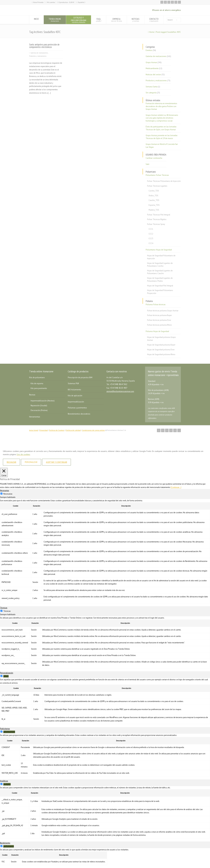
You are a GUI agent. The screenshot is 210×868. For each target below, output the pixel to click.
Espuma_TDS (154, 205)
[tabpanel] (105, 551)
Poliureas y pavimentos (77, 408)
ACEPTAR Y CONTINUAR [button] (57, 462)
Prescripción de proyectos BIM (80, 377)
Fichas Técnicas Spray (156, 224)
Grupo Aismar (151, 62)
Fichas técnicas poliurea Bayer (159, 315)
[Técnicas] (1, 611)
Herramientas (35, 417)
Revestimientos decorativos (79, 414)
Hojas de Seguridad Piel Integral (160, 286)
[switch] (1, 676)
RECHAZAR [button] (11, 462)
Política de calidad (73, 430)
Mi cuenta (51, 2)
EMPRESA (117, 20)
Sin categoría (151, 93)
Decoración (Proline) (39, 410)
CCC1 (151, 229)
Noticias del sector (153, 75)
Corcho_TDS (154, 191)
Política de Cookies (57, 430)
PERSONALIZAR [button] (31, 462)
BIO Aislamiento (74, 390)
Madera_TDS (154, 210)
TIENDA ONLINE (55, 20)
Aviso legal (34, 430)
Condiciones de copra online (93, 430)
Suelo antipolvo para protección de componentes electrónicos (44, 46)
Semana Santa (152, 87)
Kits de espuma (37, 383)
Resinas (32, 395)
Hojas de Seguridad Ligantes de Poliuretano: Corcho (160, 265)
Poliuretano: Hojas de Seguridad (159, 250)
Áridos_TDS (153, 196)
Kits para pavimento (39, 388)
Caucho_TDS (154, 200)
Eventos (149, 50)
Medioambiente (152, 68)
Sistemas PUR (73, 383)
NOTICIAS (136, 20)
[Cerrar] (4, 472)
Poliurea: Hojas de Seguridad (157, 331)
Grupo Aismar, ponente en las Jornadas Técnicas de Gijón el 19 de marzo (162, 137)
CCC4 (151, 243)
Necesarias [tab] (5, 491)
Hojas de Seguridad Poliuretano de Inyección (161, 257)
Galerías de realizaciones (39, 53)
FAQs (99, 20)
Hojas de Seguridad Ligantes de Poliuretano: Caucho (160, 272)
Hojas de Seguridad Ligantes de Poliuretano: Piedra (160, 280)
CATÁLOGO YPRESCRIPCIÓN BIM (79, 20)
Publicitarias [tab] (5, 729)
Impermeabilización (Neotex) (43, 401)
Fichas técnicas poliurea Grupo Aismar (163, 311)
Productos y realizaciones (38, 56)
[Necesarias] (1, 494)
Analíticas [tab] (4, 781)
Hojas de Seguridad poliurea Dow (161, 350)
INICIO (36, 20)
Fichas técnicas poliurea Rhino (159, 325)
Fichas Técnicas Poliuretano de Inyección (164, 181)
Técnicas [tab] (4, 608)
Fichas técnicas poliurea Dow (159, 320)
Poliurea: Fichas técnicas (156, 304)
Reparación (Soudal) (39, 406)
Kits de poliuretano (37, 377)
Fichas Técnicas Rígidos (157, 219)
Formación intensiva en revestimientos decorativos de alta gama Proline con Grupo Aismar (161, 106)
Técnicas (7, 611)
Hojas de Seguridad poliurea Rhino (161, 354)
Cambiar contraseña (154, 158)
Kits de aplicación (75, 396)
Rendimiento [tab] (5, 843)
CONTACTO (154, 20)
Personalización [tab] (7, 673)
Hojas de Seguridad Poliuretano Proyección (160, 292)
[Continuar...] (176, 487)
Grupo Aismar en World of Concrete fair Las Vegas (162, 146)
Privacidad (44, 430)
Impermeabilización (76, 402)
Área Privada (38, 2)
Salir (148, 164)
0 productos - (66, 2)
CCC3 (151, 238)
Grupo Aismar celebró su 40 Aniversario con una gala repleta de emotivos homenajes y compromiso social (162, 118)
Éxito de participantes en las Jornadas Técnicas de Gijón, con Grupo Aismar (161, 128)
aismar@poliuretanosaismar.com (120, 391)
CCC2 (151, 234)
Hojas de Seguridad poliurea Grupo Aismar (161, 339)
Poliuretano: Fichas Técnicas (157, 175)
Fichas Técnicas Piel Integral (159, 215)
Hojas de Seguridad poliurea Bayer (161, 345)
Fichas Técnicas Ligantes (157, 186)
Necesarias (8, 494)
